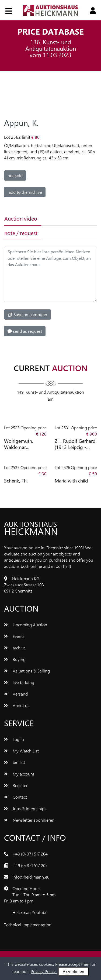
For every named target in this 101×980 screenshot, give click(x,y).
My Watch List (21, 751)
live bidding (19, 682)
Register (16, 785)
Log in (14, 739)
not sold (15, 175)
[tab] (59, 218)
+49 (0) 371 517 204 (30, 854)
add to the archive (25, 192)
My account (19, 774)
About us (17, 705)
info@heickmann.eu (31, 877)
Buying (15, 659)
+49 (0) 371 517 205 (30, 865)
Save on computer (27, 315)
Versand (16, 694)
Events (14, 636)
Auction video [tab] (21, 218)
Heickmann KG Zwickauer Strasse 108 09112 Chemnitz (24, 585)
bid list (15, 762)
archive (15, 648)
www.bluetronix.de (70, 925)
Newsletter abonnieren (29, 820)
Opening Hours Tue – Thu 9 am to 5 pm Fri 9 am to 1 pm (30, 895)
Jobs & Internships (25, 808)
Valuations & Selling (27, 671)
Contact (15, 797)
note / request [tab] (21, 233)
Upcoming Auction (26, 625)
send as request (25, 331)
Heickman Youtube (30, 912)
